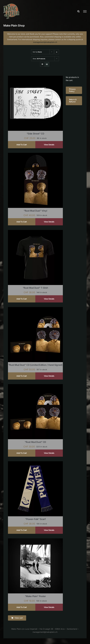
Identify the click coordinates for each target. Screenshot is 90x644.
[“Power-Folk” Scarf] (35, 463)
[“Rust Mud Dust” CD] (35, 386)
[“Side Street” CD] (35, 77)
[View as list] (47, 64)
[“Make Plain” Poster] (35, 540)
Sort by (37, 52)
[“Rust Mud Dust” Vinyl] (35, 154)
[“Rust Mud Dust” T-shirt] (35, 231)
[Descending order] (57, 52)
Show (39, 59)
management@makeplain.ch (45, 42)
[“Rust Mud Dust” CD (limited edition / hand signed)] (35, 309)
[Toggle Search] (78, 11)
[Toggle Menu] (85, 11)
